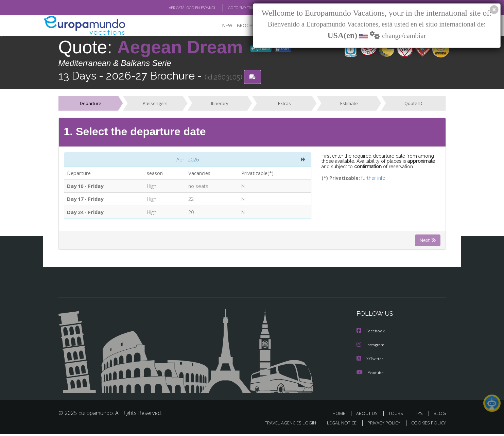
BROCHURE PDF (249, 26)
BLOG (439, 415)
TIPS (419, 415)
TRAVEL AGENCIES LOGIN (284, 425)
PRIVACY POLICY (380, 425)
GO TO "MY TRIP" (231, 8)
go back (261, 49)
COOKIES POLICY (427, 425)
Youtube (370, 374)
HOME (341, 415)
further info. (369, 179)
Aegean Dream (183, 47)
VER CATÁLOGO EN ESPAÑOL (177, 8)
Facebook (371, 334)
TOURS (397, 415)
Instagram (371, 347)
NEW (221, 26)
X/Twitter (370, 361)
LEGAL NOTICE (337, 425)
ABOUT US (369, 415)
